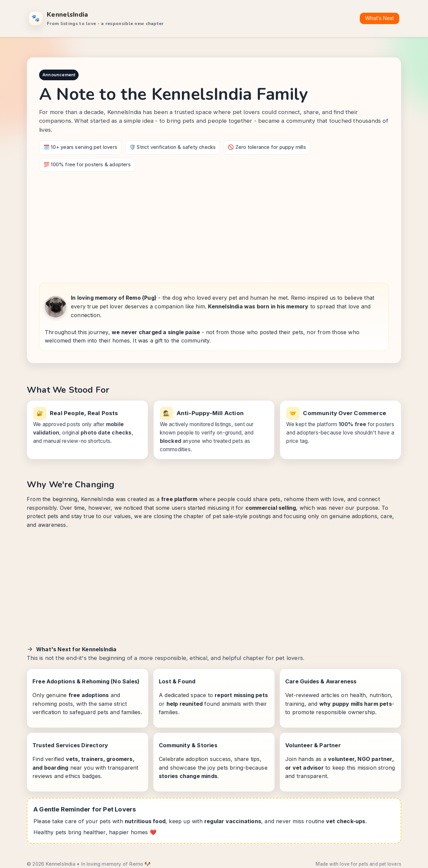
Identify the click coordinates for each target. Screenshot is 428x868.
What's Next (380, 18)
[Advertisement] (214, 225)
